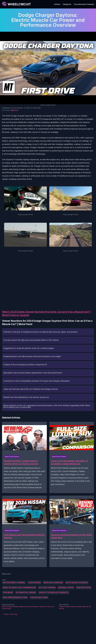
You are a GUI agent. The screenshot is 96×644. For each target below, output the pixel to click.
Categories (67, 4)
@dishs (15, 110)
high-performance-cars (15, 597)
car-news (8, 592)
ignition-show (84, 587)
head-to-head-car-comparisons (19, 587)
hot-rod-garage (47, 587)
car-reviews (34, 583)
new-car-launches (53, 583)
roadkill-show (66, 587)
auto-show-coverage (77, 583)
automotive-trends (26, 592)
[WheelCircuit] (16, 4)
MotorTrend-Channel (14, 583)
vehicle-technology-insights (54, 592)
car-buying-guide (39, 597)
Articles (57, 4)
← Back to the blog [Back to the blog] (10, 614)
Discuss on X (6, 574)
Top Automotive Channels (84, 4)
